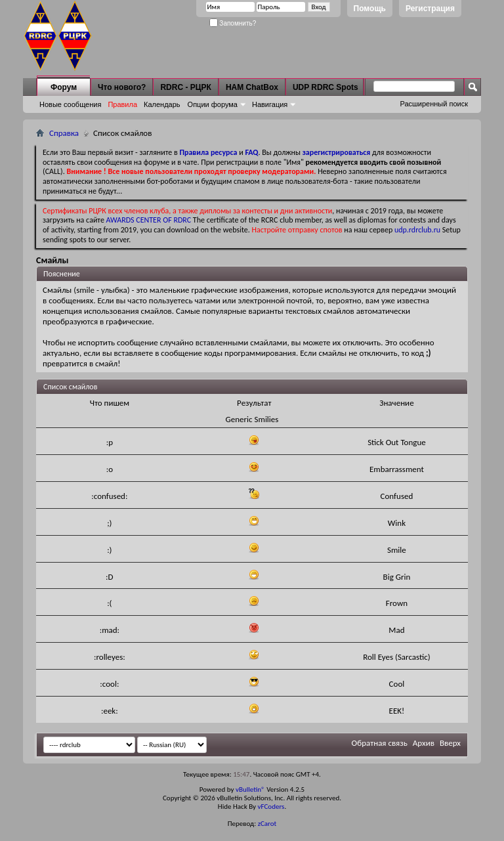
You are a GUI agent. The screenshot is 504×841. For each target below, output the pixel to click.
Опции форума (213, 104)
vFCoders (271, 807)
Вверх (450, 743)
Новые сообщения (70, 104)
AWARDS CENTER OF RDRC (149, 220)
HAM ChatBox (252, 87)
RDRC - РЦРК (185, 87)
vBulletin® (250, 789)
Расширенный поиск (434, 104)
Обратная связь (380, 743)
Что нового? (122, 87)
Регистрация (430, 9)
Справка (64, 133)
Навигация (270, 104)
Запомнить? (233, 23)
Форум (64, 87)
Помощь (370, 9)
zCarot (267, 824)
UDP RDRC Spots (325, 87)
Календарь (162, 104)
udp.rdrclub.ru (417, 230)
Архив (424, 743)
